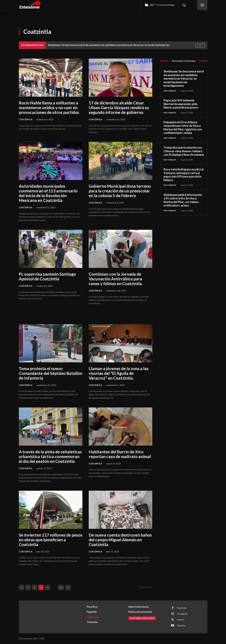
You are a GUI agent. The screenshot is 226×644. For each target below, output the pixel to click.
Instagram (182, 614)
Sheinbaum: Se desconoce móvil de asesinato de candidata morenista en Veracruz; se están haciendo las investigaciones (184, 78)
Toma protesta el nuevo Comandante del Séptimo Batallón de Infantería (51, 373)
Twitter (181, 620)
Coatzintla (26, 119)
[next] (203, 45)
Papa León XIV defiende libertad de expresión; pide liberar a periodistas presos (181, 104)
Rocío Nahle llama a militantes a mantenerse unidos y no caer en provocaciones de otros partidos (49, 108)
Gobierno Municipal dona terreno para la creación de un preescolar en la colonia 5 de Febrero (120, 191)
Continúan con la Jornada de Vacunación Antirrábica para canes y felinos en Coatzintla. (116, 279)
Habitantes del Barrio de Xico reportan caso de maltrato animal (120, 454)
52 (61, 587)
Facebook (182, 608)
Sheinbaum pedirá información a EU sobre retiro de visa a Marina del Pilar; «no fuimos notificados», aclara (183, 200)
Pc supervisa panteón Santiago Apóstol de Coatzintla (47, 276)
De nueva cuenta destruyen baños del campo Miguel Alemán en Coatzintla (120, 540)
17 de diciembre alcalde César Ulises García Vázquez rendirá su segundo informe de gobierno (119, 108)
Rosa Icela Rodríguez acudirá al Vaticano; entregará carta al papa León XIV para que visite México (184, 175)
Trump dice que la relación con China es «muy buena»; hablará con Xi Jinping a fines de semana (184, 151)
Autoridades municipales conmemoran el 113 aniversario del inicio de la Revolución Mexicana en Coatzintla (48, 193)
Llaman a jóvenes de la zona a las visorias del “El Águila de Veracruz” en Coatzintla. (119, 373)
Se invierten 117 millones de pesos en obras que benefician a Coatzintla (51, 540)
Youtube (181, 625)
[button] (184, 5)
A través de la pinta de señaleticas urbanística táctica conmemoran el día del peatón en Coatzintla (50, 456)
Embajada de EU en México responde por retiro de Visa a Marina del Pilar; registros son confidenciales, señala (183, 128)
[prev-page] (22, 587)
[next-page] (68, 587)
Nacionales (170, 91)
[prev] (197, 45)
